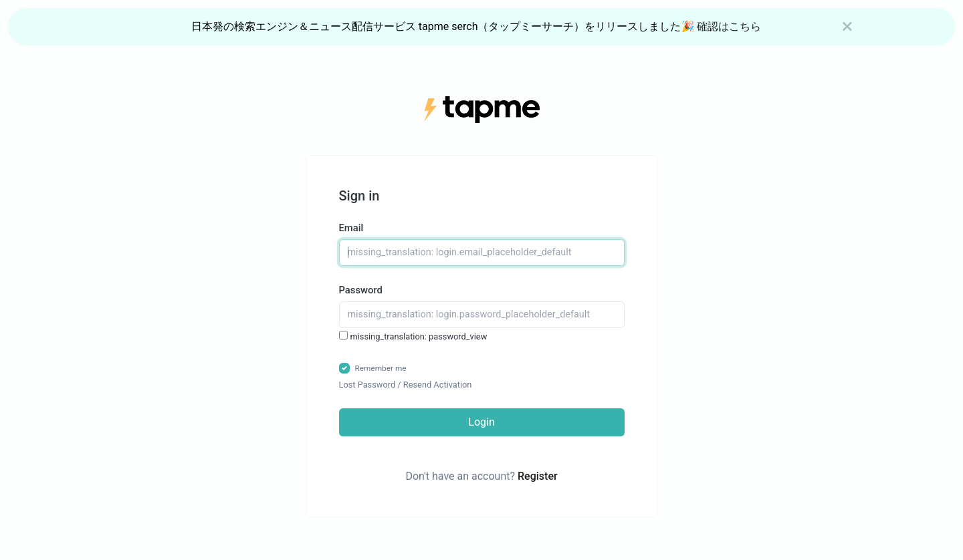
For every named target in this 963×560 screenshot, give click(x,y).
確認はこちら (729, 26)
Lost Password (367, 385)
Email (351, 228)
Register (538, 476)
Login (481, 422)
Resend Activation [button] (438, 385)
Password (361, 290)
